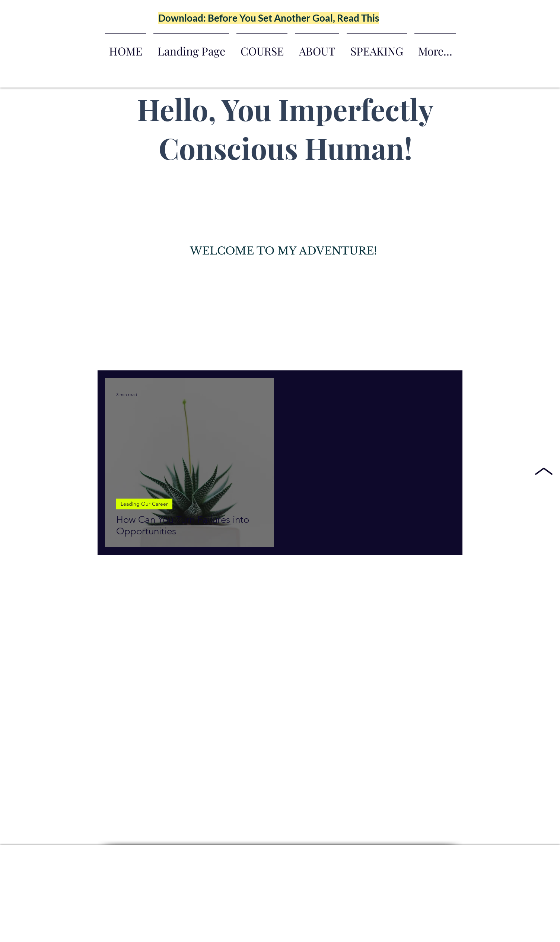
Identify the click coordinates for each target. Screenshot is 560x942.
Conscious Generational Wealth (310, 355)
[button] (446, 356)
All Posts (116, 355)
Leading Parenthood (166, 355)
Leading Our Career (231, 355)
